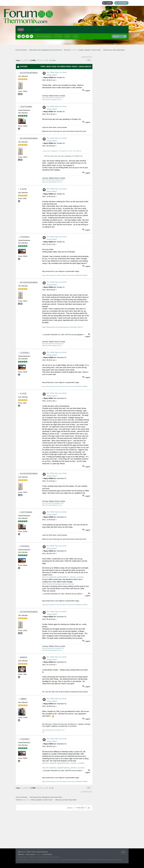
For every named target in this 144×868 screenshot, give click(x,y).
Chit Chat (58, 36)
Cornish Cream (96, 50)
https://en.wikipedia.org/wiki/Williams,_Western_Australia (63, 577)
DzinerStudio (48, 854)
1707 (25, 60)
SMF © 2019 (31, 852)
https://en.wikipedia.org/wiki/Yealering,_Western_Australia (63, 768)
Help (75, 36)
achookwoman (29, 73)
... (23, 60)
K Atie (23, 189)
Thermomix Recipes (43, 36)
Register (123, 3)
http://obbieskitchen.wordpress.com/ (53, 730)
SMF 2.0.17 (22, 852)
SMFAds (21, 854)
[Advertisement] (111, 90)
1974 (46, 60)
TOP (123, 852)
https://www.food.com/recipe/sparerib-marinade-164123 (63, 327)
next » (90, 57)
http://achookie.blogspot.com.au (52, 100)
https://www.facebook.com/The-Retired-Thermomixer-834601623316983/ (65, 275)
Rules (67, 36)
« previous (85, 57)
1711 (41, 60)
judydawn (87, 50)
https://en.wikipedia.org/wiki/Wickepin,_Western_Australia (63, 763)
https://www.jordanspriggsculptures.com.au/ (58, 584)
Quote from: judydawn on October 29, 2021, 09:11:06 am (62, 151)
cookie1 (81, 50)
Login (109, 3)
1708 (29, 60)
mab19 (24, 657)
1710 (37, 60)
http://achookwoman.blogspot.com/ (53, 98)
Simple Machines (42, 852)
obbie (23, 699)
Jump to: (70, 808)
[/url (43, 732)
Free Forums (30, 854)
